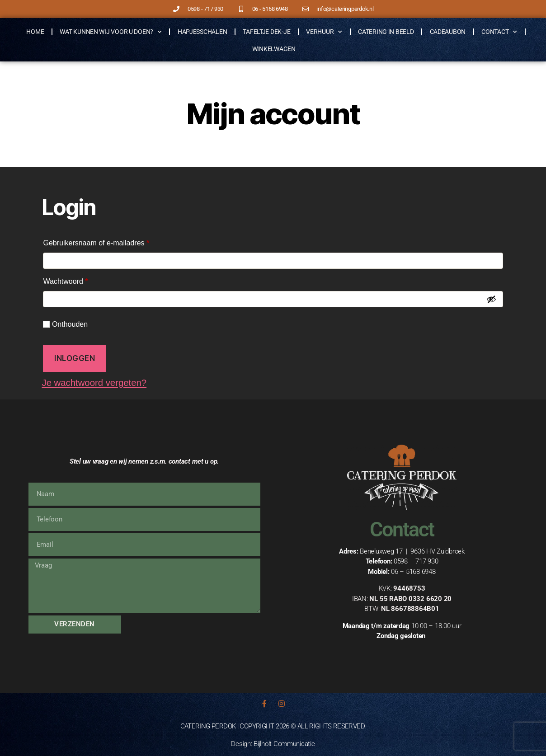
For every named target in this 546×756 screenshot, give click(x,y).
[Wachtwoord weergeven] (491, 299)
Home (35, 32)
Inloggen (75, 358)
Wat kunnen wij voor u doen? (111, 32)
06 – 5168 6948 (413, 572)
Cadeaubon (448, 32)
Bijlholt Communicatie (284, 744)
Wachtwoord (76, 280)
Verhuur (324, 32)
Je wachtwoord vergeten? (96, 383)
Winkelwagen (274, 49)
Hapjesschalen (202, 32)
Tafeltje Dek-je (266, 32)
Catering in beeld (386, 32)
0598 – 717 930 (416, 561)
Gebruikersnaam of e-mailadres (107, 241)
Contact (499, 32)
